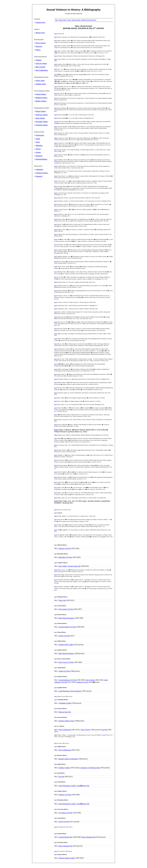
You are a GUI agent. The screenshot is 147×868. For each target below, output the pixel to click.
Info (56, 37)
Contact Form (40, 22)
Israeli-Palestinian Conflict (67, 786)
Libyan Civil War (64, 636)
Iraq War (104, 730)
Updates (39, 60)
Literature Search (42, 173)
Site (56, 34)
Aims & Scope (40, 43)
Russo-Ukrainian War (89, 837)
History (38, 50)
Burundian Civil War (65, 557)
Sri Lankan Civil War (65, 813)
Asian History (40, 118)
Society (38, 152)
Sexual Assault (76, 20)
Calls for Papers (41, 64)
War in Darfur (90, 680)
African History (41, 111)
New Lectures (40, 67)
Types (38, 142)
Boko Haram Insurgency (66, 653)
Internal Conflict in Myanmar (68, 759)
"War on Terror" (85, 730)
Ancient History (41, 94)
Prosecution (40, 135)
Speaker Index (41, 84)
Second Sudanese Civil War (68, 680)
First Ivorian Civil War (66, 609)
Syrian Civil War (64, 822)
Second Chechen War (65, 837)
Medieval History (41, 98)
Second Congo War (74, 566)
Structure (39, 46)
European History (42, 122)
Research (39, 156)
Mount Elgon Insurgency (67, 618)
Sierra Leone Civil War (66, 662)
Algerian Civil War (65, 548)
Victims (38, 149)
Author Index (40, 81)
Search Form (40, 33)
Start (56, 20)
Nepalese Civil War (65, 795)
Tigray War (62, 600)
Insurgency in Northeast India (90, 768)
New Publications (42, 70)
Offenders (39, 146)
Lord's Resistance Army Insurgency (70, 691)
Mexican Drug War (65, 712)
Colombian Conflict (65, 703)
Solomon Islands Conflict (67, 858)
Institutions (39, 170)
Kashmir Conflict (64, 768)
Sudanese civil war (82, 682)
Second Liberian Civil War (67, 627)
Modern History (41, 101)
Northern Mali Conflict (66, 645)
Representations (41, 159)
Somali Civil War (64, 671)
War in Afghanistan (65, 730)
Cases (38, 139)
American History (42, 115)
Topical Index (63, 20)
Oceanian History (42, 125)
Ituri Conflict (63, 566)
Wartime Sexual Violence (89, 20)
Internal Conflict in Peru (66, 721)
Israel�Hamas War (83, 786)
